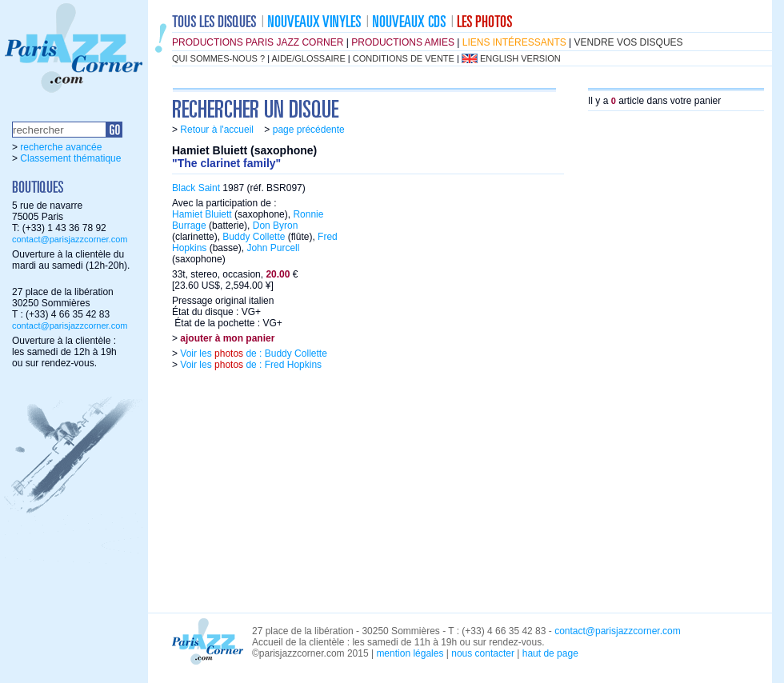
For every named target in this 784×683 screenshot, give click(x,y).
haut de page (550, 653)
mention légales (410, 653)
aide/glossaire (309, 58)
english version (520, 58)
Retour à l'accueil (217, 130)
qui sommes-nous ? (218, 58)
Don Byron (276, 226)
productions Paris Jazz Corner (258, 42)
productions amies (403, 42)
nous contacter (483, 653)
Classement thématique (70, 158)
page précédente (309, 130)
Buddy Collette (254, 237)
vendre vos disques (629, 42)
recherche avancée (61, 147)
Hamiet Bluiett (202, 214)
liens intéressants (514, 42)
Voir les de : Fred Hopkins (250, 365)
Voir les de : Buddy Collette (252, 353)
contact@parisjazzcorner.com (70, 239)
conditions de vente (404, 58)
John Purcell (273, 248)
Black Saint (196, 188)
